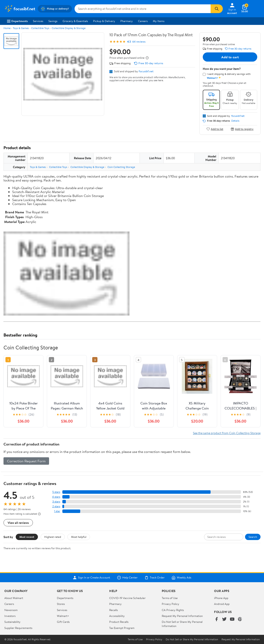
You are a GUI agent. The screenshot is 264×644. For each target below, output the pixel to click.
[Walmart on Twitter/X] (224, 619)
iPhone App (221, 598)
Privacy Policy (170, 604)
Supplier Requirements (18, 628)
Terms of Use (170, 598)
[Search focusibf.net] (143, 9)
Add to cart (230, 57)
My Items (159, 21)
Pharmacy (127, 21)
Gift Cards (63, 622)
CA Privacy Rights (173, 610)
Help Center (127, 578)
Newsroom (11, 610)
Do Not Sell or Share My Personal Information (192, 639)
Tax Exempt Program (122, 628)
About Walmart (14, 598)
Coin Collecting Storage (121, 167)
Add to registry (242, 129)
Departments (17, 21)
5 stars (56, 492)
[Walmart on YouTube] (232, 619)
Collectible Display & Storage (69, 28)
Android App (222, 604)
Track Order (155, 578)
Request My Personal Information (182, 616)
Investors (10, 616)
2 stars (56, 506)
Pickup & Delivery (104, 21)
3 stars (56, 502)
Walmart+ (63, 616)
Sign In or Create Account (91, 578)
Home (7, 28)
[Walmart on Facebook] (216, 619)
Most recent (27, 537)
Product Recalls (119, 622)
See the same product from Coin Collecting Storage (227, 433)
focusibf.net (146, 71)
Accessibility (117, 616)
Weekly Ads (181, 578)
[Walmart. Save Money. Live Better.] (20, 9)
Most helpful (79, 537)
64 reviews (139, 42)
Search (253, 537)
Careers (143, 21)
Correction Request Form (26, 461)
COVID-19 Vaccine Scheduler (127, 598)
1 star (57, 511)
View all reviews (18, 523)
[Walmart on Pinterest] (240, 619)
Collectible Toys (40, 28)
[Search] (217, 9)
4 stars (56, 497)
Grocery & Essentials (75, 21)
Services (38, 21)
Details (235, 121)
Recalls (113, 610)
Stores (61, 604)
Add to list (215, 129)
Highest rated (53, 537)
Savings (53, 21)
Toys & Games (21, 28)
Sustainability (12, 622)
